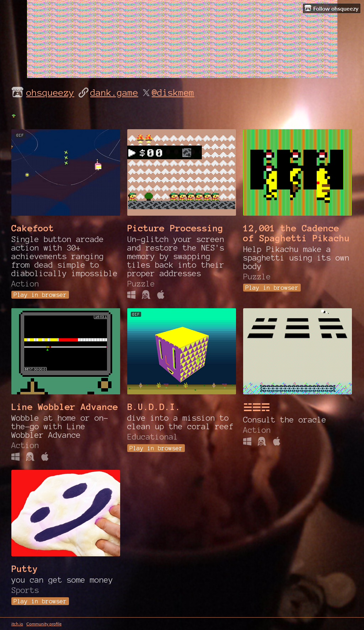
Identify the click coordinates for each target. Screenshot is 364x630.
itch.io (17, 624)
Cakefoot (33, 228)
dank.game (114, 93)
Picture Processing (175, 228)
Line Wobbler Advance (65, 407)
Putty (25, 569)
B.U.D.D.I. (154, 407)
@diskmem (173, 93)
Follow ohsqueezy (331, 8)
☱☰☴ (256, 408)
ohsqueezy (50, 93)
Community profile (44, 624)
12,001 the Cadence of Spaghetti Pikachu (296, 233)
